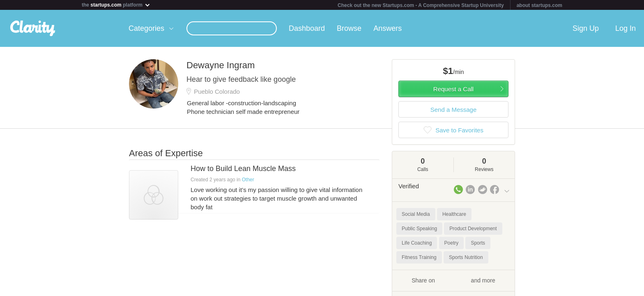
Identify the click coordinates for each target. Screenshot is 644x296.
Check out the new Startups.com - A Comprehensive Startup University (421, 5)
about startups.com (539, 5)
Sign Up (586, 28)
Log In (626, 28)
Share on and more (453, 280)
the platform (116, 5)
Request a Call (453, 89)
